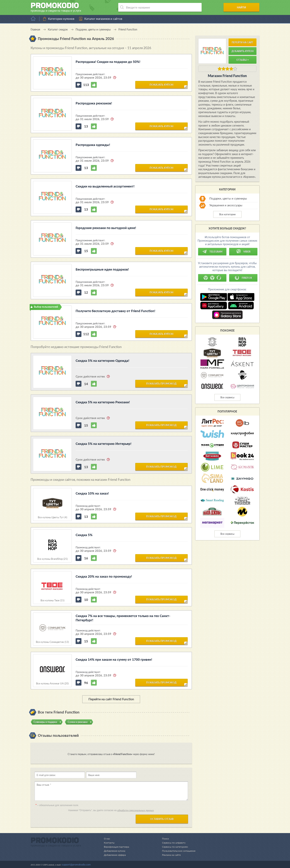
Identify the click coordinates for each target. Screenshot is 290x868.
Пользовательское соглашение (178, 851)
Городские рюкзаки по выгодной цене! (106, 228)
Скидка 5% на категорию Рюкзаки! (103, 402)
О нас (107, 838)
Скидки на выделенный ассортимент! (105, 186)
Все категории (227, 214)
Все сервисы (227, 397)
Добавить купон (243, 51)
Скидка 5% (84, 535)
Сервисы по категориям (173, 847)
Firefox (243, 278)
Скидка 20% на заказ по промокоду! (104, 576)
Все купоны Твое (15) (52, 600)
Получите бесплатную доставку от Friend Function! (115, 311)
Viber (243, 252)
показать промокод (161, 383)
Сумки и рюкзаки (78, 722)
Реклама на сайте (170, 855)
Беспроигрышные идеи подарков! (102, 269)
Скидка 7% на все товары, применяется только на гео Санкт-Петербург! (123, 618)
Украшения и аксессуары (226, 205)
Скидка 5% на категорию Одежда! (102, 361)
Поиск (163, 838)
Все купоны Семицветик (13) (52, 642)
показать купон (161, 84)
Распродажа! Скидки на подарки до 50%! (108, 62)
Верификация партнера (117, 847)
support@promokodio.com (76, 865)
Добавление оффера (116, 855)
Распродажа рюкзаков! (94, 103)
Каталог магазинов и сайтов (103, 19)
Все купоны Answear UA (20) (52, 684)
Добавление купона (115, 851)
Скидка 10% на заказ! (92, 493)
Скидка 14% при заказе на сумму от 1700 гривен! (114, 659)
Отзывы (243, 60)
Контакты (110, 843)
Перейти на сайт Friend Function (111, 699)
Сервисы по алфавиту (172, 843)
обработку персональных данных (136, 810)
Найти (245, 7)
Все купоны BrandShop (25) (52, 559)
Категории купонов (61, 19)
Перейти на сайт (242, 42)
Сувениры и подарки (45, 722)
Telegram (212, 252)
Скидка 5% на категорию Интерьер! (104, 444)
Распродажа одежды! (93, 145)
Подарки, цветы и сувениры (228, 198)
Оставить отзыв (162, 819)
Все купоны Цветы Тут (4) (52, 517)
